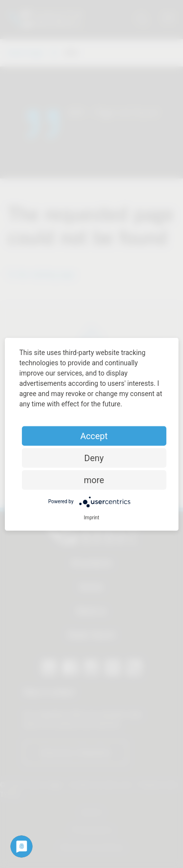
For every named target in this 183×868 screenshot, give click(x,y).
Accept (94, 435)
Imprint (92, 517)
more (94, 479)
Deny (94, 457)
